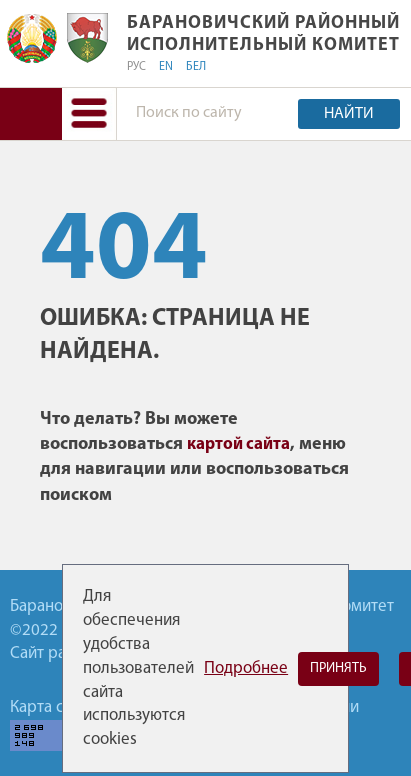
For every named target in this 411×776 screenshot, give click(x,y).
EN (166, 67)
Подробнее (246, 668)
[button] (89, 114)
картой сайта (238, 444)
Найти (349, 114)
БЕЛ (196, 67)
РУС (136, 67)
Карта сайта (53, 707)
